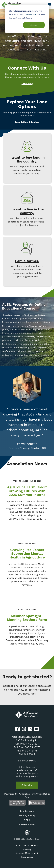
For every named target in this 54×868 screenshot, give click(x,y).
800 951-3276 (33, 747)
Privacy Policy (32, 14)
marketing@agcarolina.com (27, 737)
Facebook (18, 729)
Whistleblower (27, 825)
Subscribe (27, 785)
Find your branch (27, 761)
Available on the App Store (17, 803)
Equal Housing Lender (27, 832)
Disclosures (27, 811)
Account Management (27, 853)
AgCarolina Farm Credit (27, 715)
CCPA (27, 820)
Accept (34, 25)
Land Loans (27, 857)
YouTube (36, 729)
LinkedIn (30, 729)
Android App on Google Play (37, 803)
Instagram (24, 729)
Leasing (27, 849)
